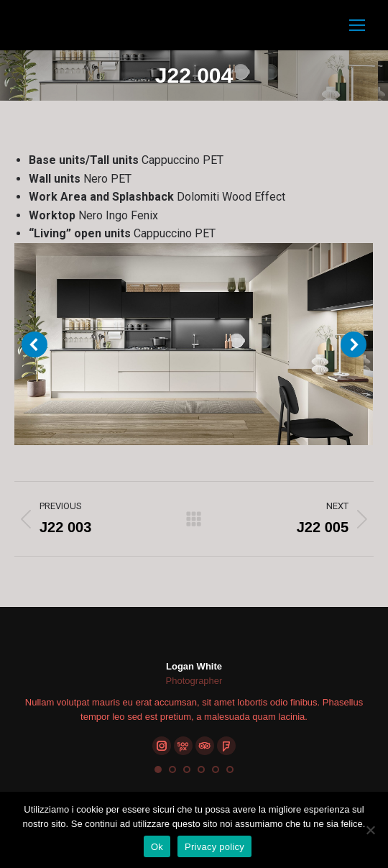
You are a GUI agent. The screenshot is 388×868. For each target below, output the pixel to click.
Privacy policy (214, 847)
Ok (157, 847)
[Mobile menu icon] (357, 25)
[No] (370, 830)
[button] (158, 769)
